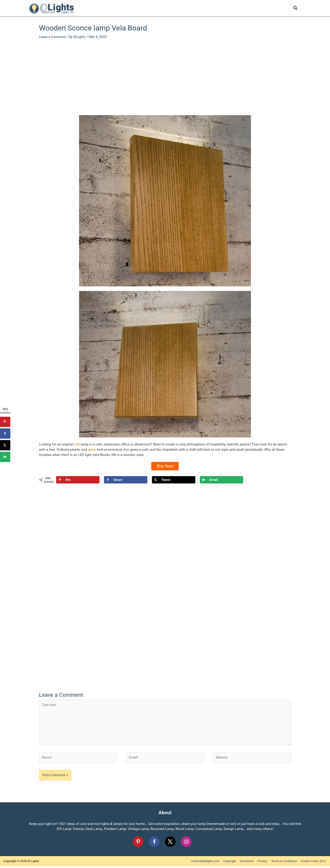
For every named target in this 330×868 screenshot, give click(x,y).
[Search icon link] (296, 9)
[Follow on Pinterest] (138, 844)
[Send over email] (221, 480)
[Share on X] (174, 480)
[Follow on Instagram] (186, 844)
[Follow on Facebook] (154, 844)
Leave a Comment (53, 37)
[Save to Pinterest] (78, 480)
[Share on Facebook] (126, 480)
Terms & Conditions (285, 863)
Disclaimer (248, 863)
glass (92, 450)
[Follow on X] (170, 844)
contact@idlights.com (206, 863)
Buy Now (165, 466)
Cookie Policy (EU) (314, 863)
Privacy (263, 863)
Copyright (231, 863)
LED (77, 444)
